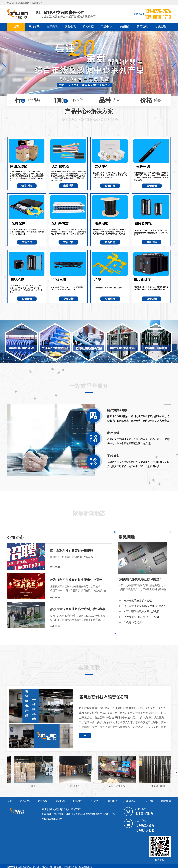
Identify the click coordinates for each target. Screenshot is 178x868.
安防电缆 (70, 27)
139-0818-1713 (145, 830)
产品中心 (106, 27)
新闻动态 (142, 27)
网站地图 (166, 801)
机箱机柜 (88, 27)
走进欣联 (160, 27)
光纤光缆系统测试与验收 (138, 601)
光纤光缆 (52, 27)
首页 (16, 27)
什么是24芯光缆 (133, 622)
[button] (4, 63)
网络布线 (34, 27)
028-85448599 (144, 813)
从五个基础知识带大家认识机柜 (142, 611)
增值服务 (124, 27)
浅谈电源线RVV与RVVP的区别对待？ (145, 606)
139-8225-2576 (145, 825)
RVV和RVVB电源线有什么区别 (141, 617)
